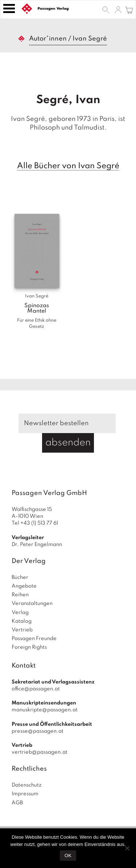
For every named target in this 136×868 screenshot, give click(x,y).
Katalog (22, 621)
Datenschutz (27, 785)
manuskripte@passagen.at (45, 710)
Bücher (20, 577)
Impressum (25, 794)
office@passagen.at (36, 689)
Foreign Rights (29, 647)
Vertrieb (22, 630)
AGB (17, 803)
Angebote (24, 586)
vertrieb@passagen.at (40, 752)
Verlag (20, 613)
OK (68, 856)
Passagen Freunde (34, 639)
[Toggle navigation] (9, 9)
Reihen (20, 595)
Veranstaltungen (32, 604)
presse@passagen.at (38, 731)
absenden (68, 443)
